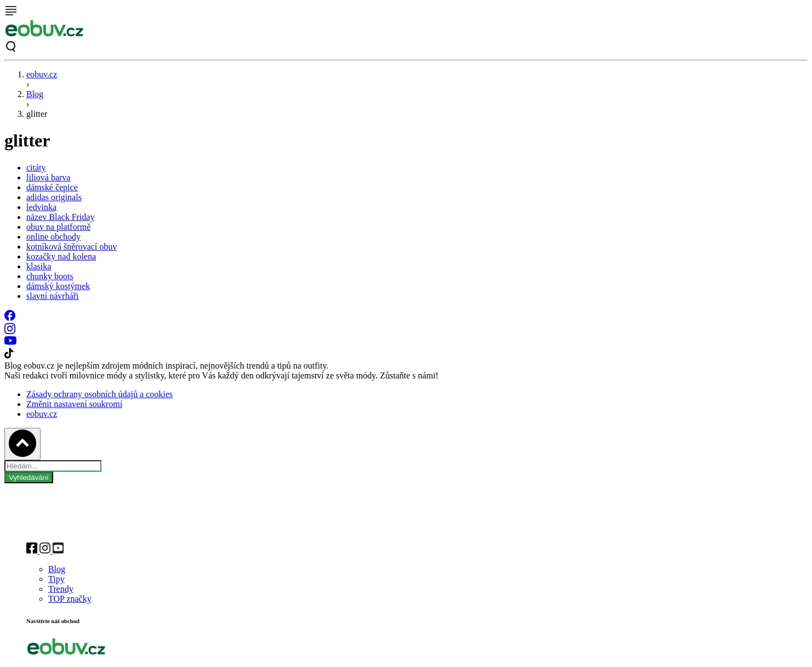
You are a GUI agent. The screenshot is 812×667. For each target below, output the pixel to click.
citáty (36, 168)
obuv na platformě (58, 227)
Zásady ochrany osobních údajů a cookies (100, 394)
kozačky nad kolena (61, 256)
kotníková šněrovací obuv (72, 247)
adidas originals (54, 197)
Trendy (61, 589)
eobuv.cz (42, 74)
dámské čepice (52, 187)
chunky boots (50, 276)
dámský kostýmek (58, 286)
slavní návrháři (53, 296)
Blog (35, 94)
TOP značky (70, 599)
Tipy (56, 579)
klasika (39, 266)
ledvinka (41, 207)
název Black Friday (60, 217)
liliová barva (48, 177)
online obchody (53, 237)
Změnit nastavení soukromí (74, 404)
